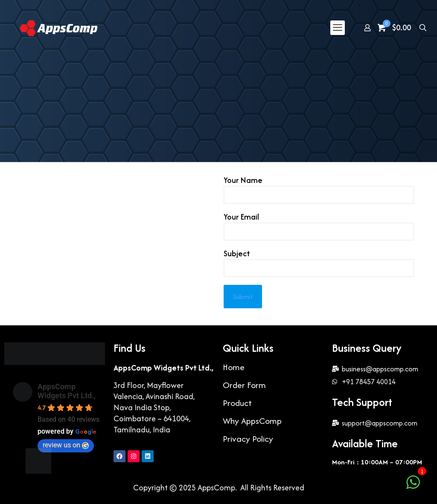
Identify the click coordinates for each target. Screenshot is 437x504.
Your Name (319, 189)
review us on (66, 445)
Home (234, 367)
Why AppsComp (252, 421)
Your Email (319, 226)
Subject (319, 263)
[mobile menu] (338, 28)
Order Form (244, 385)
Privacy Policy (248, 439)
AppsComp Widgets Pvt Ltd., (67, 391)
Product (237, 403)
